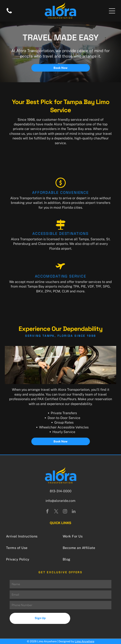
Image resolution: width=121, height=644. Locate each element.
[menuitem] (32, 536)
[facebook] (47, 512)
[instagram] (65, 512)
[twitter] (56, 512)
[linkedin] (74, 512)
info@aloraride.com (60, 501)
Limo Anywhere (85, 641)
